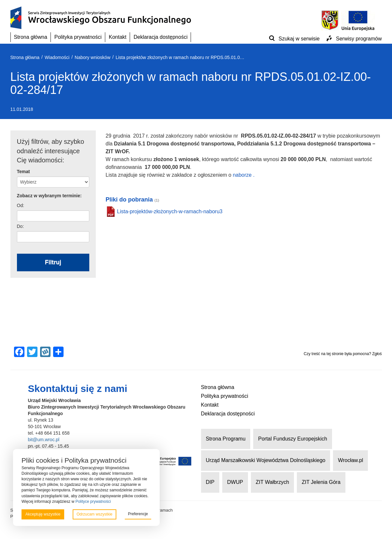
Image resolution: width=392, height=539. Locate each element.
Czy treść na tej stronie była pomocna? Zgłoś (343, 354)
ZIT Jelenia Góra (321, 482)
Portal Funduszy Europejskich (293, 439)
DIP (210, 482)
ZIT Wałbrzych (272, 482)
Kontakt (118, 37)
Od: (21, 205)
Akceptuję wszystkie (43, 514)
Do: (21, 226)
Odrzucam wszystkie (94, 514)
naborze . (244, 175)
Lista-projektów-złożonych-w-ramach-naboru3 (170, 211)
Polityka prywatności (78, 37)
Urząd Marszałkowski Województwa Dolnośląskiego (266, 460)
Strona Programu (226, 439)
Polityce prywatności (93, 502)
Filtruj (53, 262)
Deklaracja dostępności (160, 37)
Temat (23, 172)
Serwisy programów (359, 39)
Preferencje (138, 514)
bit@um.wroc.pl (44, 440)
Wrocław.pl (350, 460)
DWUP (235, 482)
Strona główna (31, 37)
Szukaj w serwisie (299, 39)
